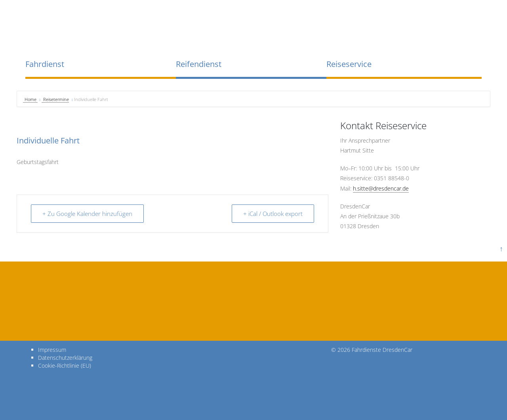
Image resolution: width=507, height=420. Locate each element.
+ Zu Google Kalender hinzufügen (87, 214)
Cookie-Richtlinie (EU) (65, 366)
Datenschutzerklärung (65, 358)
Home (31, 99)
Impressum (52, 350)
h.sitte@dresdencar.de (381, 188)
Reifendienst (199, 64)
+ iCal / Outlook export (273, 214)
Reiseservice (349, 64)
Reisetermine (56, 99)
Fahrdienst (45, 64)
